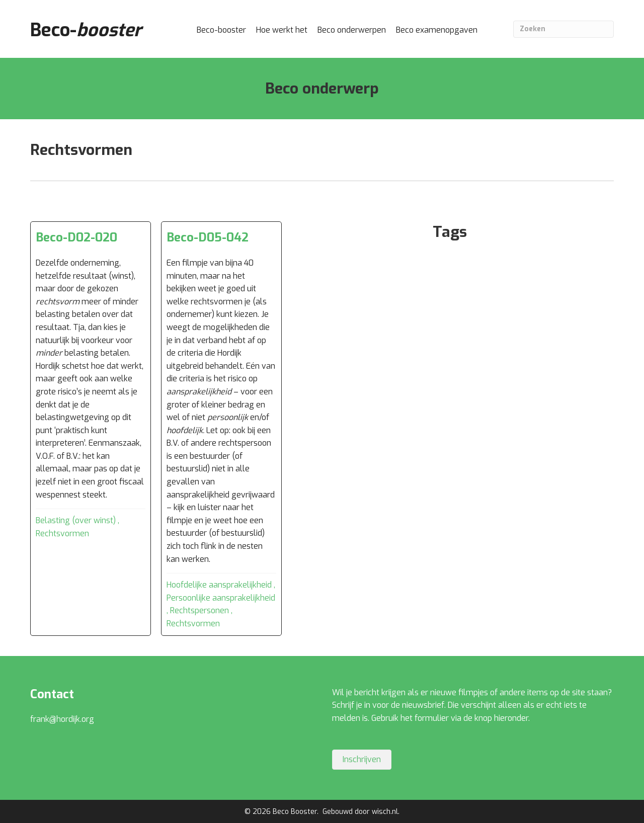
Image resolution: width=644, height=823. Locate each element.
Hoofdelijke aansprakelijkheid (219, 585)
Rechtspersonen (199, 610)
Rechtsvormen (62, 533)
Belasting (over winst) (76, 520)
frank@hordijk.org (62, 719)
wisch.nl (385, 812)
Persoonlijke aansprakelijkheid (221, 598)
